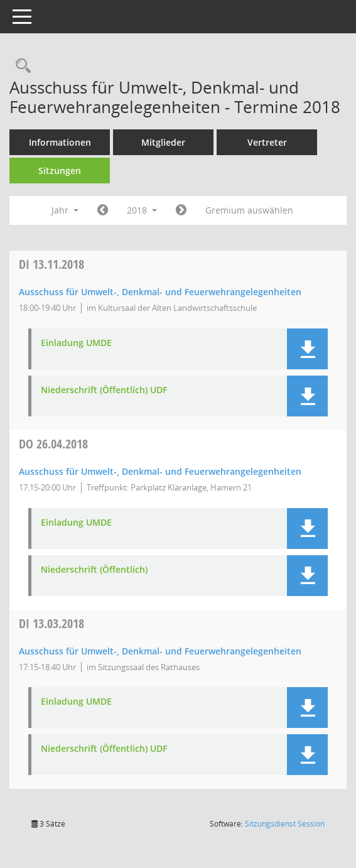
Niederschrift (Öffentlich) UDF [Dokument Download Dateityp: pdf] (104, 390)
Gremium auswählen (249, 210)
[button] (307, 349)
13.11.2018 (51, 264)
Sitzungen (60, 171)
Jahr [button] (65, 210)
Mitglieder (163, 142)
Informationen (60, 142)
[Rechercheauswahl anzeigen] (20, 66)
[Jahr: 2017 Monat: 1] (103, 210)
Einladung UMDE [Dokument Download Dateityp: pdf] (76, 343)
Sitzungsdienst (285, 824)
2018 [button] (142, 210)
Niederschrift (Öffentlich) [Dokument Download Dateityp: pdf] (94, 570)
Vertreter (267, 142)
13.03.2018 (51, 623)
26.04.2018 (53, 444)
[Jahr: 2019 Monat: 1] (181, 210)
